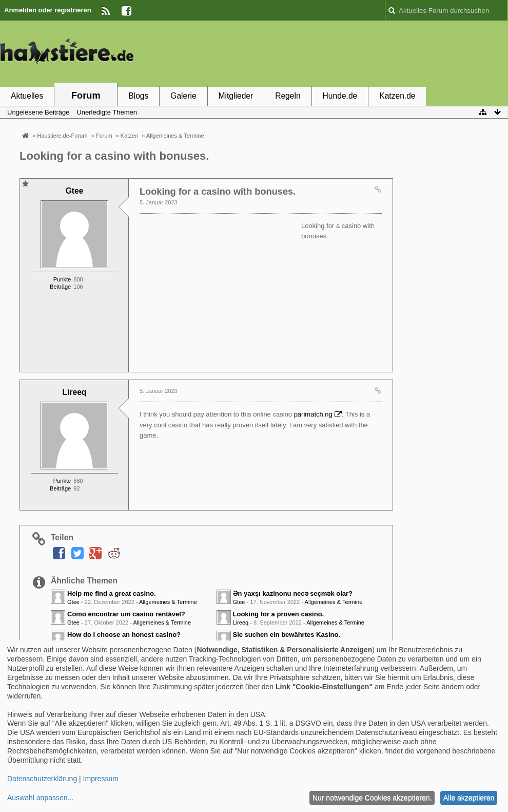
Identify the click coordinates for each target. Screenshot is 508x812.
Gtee (73, 602)
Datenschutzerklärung (42, 779)
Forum (86, 96)
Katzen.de (397, 96)
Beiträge (60, 287)
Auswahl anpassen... (40, 798)
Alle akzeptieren (469, 798)
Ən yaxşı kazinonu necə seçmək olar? (293, 593)
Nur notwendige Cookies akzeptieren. (372, 798)
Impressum (101, 779)
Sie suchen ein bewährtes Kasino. (287, 635)
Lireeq (241, 622)
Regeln (288, 96)
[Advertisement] (321, 53)
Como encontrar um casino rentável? (126, 614)
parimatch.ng (313, 414)
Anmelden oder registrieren (48, 10)
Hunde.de (340, 96)
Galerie (183, 96)
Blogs (138, 96)
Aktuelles (27, 96)
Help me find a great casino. (112, 593)
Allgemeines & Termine (168, 602)
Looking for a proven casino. (279, 614)
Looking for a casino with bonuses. (114, 156)
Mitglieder (236, 96)
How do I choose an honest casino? (124, 635)
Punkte (62, 279)
